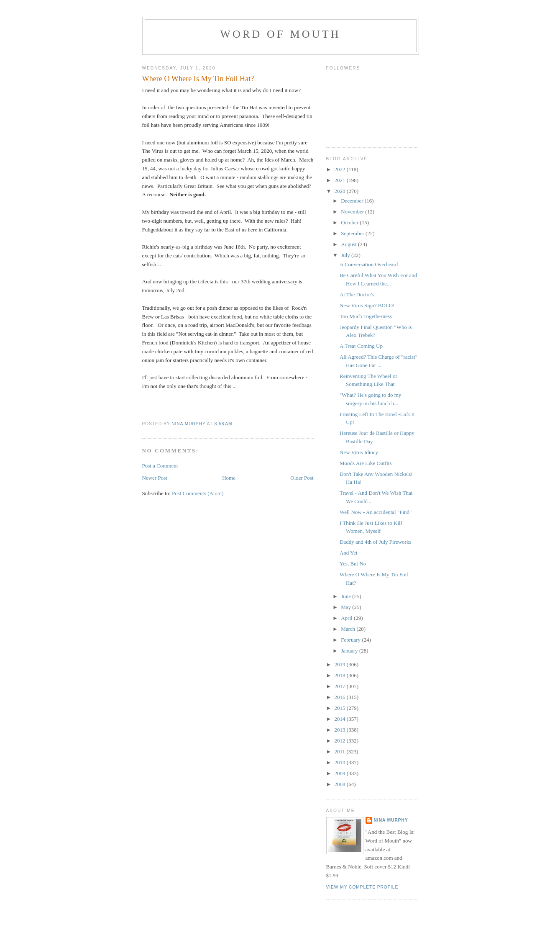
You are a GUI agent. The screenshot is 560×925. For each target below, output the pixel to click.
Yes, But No (353, 564)
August (349, 244)
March (349, 629)
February (351, 640)
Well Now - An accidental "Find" (376, 512)
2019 (341, 664)
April (347, 618)
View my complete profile (362, 887)
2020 (341, 191)
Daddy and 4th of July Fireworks (376, 542)
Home (229, 478)
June (346, 596)
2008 (341, 784)
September (353, 233)
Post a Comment (160, 466)
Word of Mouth (280, 34)
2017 (341, 686)
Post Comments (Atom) (198, 493)
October (350, 222)
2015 (341, 708)
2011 (341, 752)
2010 (341, 762)
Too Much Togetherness (366, 316)
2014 (341, 719)
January (350, 651)
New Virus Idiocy (359, 452)
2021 (341, 180)
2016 (341, 697)
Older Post (302, 478)
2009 (341, 773)
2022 (341, 169)
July (346, 255)
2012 (341, 741)
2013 (341, 730)
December (353, 201)
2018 (341, 675)
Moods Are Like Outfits (366, 463)
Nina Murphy (391, 820)
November (353, 212)
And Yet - (350, 553)
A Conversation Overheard (369, 264)
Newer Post (155, 478)
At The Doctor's (357, 294)
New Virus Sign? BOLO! (367, 305)
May (346, 607)
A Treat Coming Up (361, 346)
